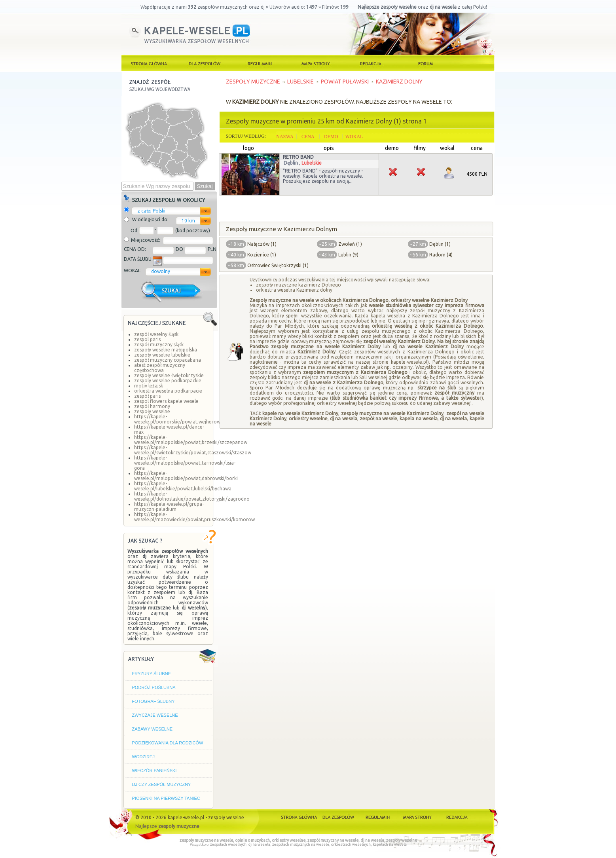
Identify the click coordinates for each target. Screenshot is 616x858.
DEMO (331, 137)
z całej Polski (151, 211)
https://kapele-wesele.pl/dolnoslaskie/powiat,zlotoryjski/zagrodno (192, 496)
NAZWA (285, 137)
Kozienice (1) (262, 255)
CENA (308, 137)
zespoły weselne (152, 411)
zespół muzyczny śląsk (159, 345)
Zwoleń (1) (350, 244)
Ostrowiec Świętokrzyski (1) (278, 265)
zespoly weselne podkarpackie (168, 381)
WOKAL (354, 137)
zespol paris (147, 339)
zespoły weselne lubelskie (162, 355)
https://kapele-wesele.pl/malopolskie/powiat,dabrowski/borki (186, 476)
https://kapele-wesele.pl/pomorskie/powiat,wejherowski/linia (186, 419)
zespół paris (147, 396)
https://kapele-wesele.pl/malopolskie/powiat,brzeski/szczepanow (191, 440)
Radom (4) (441, 255)
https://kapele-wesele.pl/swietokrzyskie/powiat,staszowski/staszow (193, 450)
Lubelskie (312, 163)
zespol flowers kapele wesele (166, 401)
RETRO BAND (298, 157)
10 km (188, 221)
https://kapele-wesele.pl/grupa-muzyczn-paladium (169, 507)
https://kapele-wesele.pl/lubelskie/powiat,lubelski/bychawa (183, 486)
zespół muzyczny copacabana (168, 360)
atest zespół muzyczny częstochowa (160, 368)
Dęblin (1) (440, 244)
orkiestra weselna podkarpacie (168, 391)
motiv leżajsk (149, 386)
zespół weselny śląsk (156, 334)
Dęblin (291, 163)
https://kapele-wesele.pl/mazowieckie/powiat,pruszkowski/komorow (194, 517)
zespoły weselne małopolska (166, 350)
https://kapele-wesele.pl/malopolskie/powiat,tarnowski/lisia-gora (185, 463)
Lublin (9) (348, 255)
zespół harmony (152, 406)
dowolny (161, 271)
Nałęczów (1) (262, 244)
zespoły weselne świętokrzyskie (169, 375)
